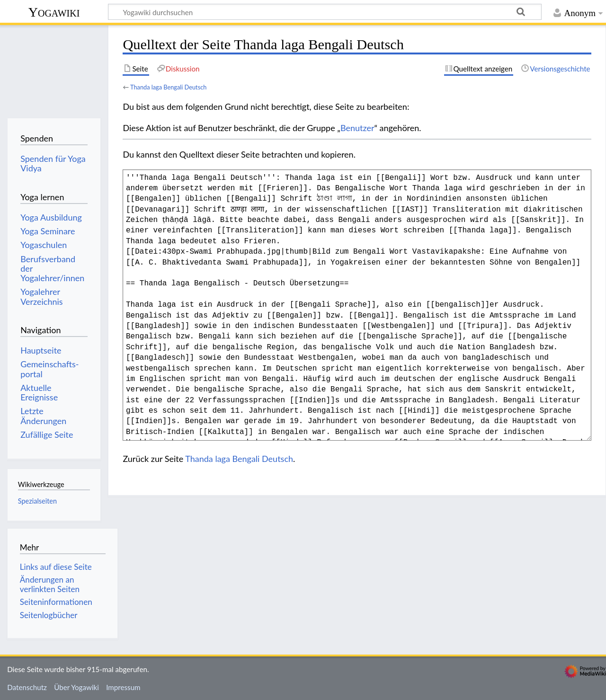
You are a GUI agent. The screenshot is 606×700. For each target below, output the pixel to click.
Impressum (123, 687)
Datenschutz (27, 687)
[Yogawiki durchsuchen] (325, 12)
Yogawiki (54, 12)
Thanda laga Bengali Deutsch (168, 87)
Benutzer (357, 128)
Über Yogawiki (76, 687)
